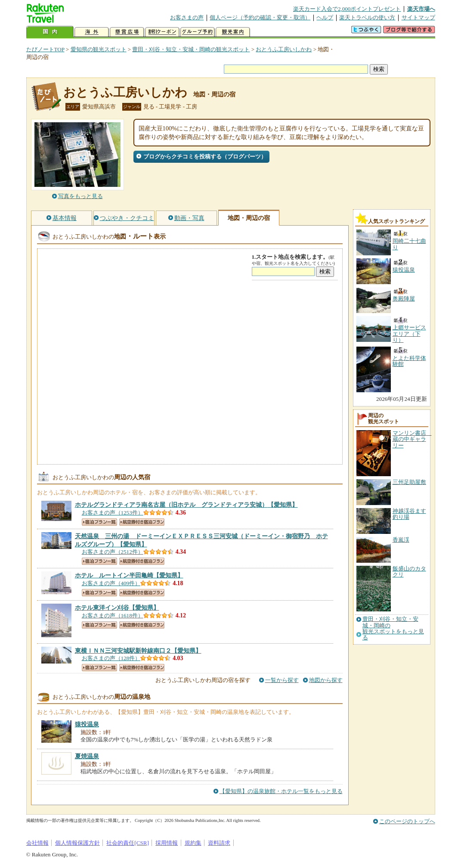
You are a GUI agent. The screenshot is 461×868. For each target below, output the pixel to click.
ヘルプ (325, 17)
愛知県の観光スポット (99, 49)
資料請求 (219, 843)
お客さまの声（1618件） (113, 615)
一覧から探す (282, 680)
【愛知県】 (186, 505)
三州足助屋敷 (409, 482)
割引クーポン (162, 32)
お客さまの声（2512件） (113, 552)
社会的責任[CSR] (128, 843)
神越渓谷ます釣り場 (409, 514)
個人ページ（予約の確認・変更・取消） (260, 17)
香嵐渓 (401, 540)
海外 (92, 32)
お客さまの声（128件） (111, 658)
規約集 (193, 843)
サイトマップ (418, 17)
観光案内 (233, 32)
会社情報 (37, 843)
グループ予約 (198, 32)
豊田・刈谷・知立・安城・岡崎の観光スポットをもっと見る (393, 628)
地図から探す (326, 680)
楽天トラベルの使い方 (367, 17)
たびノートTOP (45, 49)
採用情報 (167, 843)
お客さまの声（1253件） (113, 513)
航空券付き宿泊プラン (142, 522)
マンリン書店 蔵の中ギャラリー (412, 439)
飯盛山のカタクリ (409, 572)
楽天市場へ (421, 9)
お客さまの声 (187, 17)
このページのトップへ (407, 821)
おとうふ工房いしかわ (284, 49)
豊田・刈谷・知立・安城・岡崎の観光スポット (191, 49)
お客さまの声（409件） (111, 583)
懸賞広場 (127, 32)
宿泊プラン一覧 (99, 522)
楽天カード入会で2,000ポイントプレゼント (347, 9)
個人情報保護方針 (77, 843)
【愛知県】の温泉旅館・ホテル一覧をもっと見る (281, 791)
